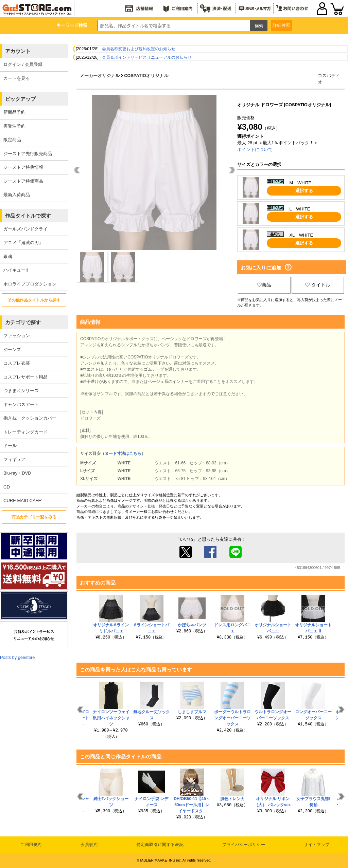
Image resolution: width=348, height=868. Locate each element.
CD (7, 487)
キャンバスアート (21, 404)
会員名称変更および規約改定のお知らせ (139, 49)
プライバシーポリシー (244, 845)
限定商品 (12, 140)
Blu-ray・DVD (17, 473)
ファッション (17, 336)
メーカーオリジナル (100, 76)
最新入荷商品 (17, 195)
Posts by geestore (17, 657)
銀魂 (8, 256)
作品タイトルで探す (28, 216)
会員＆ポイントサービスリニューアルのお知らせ (147, 57)
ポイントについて (255, 150)
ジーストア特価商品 (23, 181)
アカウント (18, 51)
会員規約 (89, 845)
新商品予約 (14, 112)
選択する (304, 191)
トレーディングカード (25, 432)
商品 (264, 285)
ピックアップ (20, 99)
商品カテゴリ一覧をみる (34, 517)
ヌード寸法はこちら (123, 454)
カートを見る (17, 78)
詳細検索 (281, 25)
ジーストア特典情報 (23, 167)
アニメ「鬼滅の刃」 (23, 243)
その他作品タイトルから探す (34, 300)
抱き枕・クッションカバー (30, 418)
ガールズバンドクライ (25, 229)
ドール (10, 446)
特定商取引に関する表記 (160, 845)
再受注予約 (14, 126)
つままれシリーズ (21, 391)
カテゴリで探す (23, 322)
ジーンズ (12, 349)
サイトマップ (317, 845)
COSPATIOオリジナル (146, 76)
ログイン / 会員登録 (23, 64)
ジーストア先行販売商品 (28, 154)
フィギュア (14, 459)
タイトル (318, 285)
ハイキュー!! (16, 270)
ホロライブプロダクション (30, 284)
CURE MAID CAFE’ (23, 501)
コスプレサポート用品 (25, 377)
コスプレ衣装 (17, 363)
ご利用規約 (31, 845)
